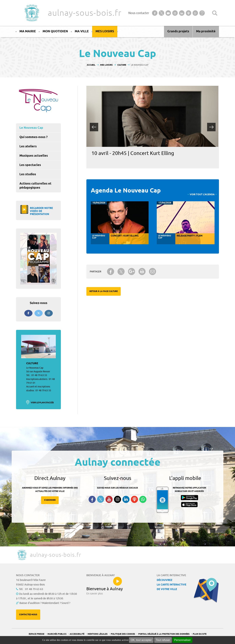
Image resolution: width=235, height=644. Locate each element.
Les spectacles (30, 165)
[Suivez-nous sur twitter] (39, 313)
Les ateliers (28, 146)
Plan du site (200, 634)
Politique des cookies (123, 634)
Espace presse (37, 634)
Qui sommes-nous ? (33, 137)
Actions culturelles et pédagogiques (35, 186)
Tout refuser (163, 640)
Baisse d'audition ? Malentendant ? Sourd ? (45, 603)
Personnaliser (182, 640)
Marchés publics (57, 634)
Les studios (28, 174)
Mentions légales (98, 634)
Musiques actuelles (34, 156)
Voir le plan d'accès (42, 403)
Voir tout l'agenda (202, 195)
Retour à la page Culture (104, 291)
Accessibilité (77, 634)
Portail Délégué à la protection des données (164, 634)
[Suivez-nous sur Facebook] (28, 313)
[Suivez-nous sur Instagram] (49, 313)
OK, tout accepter (141, 640)
